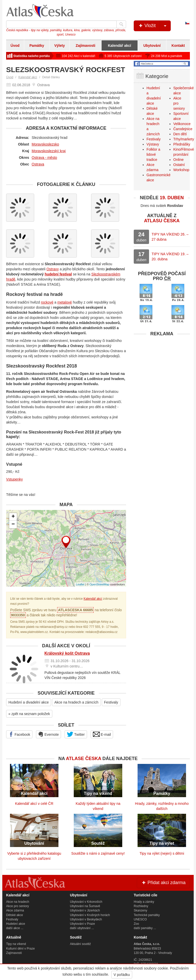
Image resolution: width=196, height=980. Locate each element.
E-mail (102, 734)
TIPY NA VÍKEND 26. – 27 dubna (170, 237)
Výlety (60, 46)
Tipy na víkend (16, 944)
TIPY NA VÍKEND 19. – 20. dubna (170, 257)
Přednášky (182, 144)
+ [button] (13, 517)
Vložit (154, 26)
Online (178, 160)
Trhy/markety (184, 139)
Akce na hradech (18, 902)
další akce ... (15, 928)
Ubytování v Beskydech (86, 919)
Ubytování (152, 46)
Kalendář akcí (120, 46)
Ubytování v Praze (82, 924)
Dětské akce (15, 915)
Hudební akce (16, 924)
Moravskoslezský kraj (49, 151)
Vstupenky (14, 479)
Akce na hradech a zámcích (76, 702)
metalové (65, 302)
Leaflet (80, 584)
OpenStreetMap (100, 584)
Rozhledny (141, 906)
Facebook (19, 734)
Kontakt (178, 46)
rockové (47, 302)
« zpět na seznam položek (29, 714)
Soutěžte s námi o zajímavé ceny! (98, 853)
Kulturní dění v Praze (20, 949)
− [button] (13, 525)
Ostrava (38, 164)
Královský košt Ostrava (67, 653)
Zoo (136, 924)
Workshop (181, 170)
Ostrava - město (44, 158)
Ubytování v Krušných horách (90, 915)
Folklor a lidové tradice (153, 154)
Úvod (15, 46)
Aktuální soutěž (80, 944)
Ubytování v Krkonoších (86, 902)
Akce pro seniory (17, 906)
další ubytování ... (82, 928)
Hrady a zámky (144, 902)
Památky (37, 46)
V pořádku (122, 975)
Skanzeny (140, 910)
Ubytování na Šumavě (85, 906)
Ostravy (53, 269)
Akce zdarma (15, 910)
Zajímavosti (85, 46)
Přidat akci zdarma (163, 883)
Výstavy (153, 144)
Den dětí (180, 134)
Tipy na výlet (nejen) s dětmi (162, 853)
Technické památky (147, 915)
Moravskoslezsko (45, 144)
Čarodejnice (183, 129)
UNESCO (140, 919)
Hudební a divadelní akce (29, 702)
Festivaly (111, 702)
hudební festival (58, 274)
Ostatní (179, 165)
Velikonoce (182, 124)
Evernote (48, 734)
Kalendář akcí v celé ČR (34, 804)
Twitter (76, 734)
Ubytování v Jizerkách (85, 910)
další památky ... (145, 928)
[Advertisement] (162, 371)
